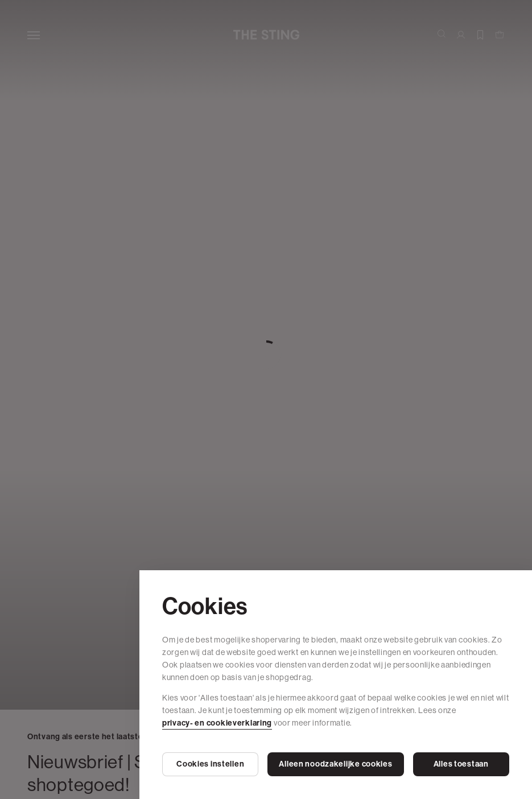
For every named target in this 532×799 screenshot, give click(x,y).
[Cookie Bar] (266, 400)
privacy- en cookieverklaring (217, 723)
